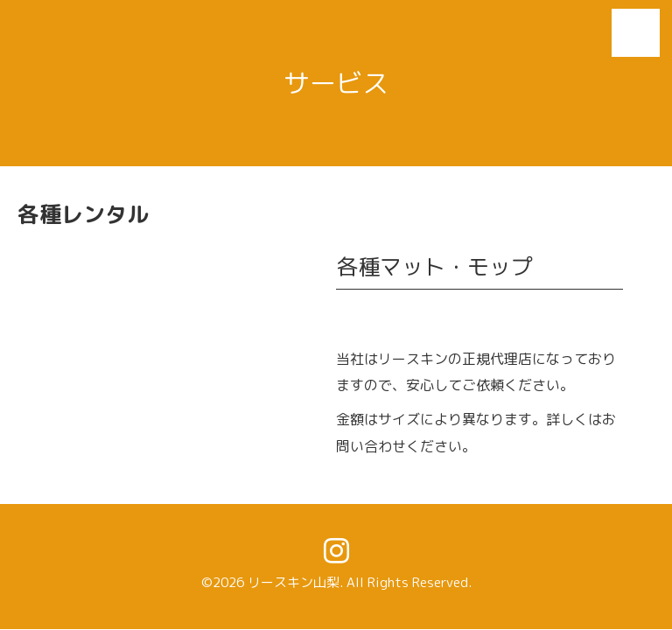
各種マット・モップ (434, 266)
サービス (336, 83)
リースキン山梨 (294, 582)
